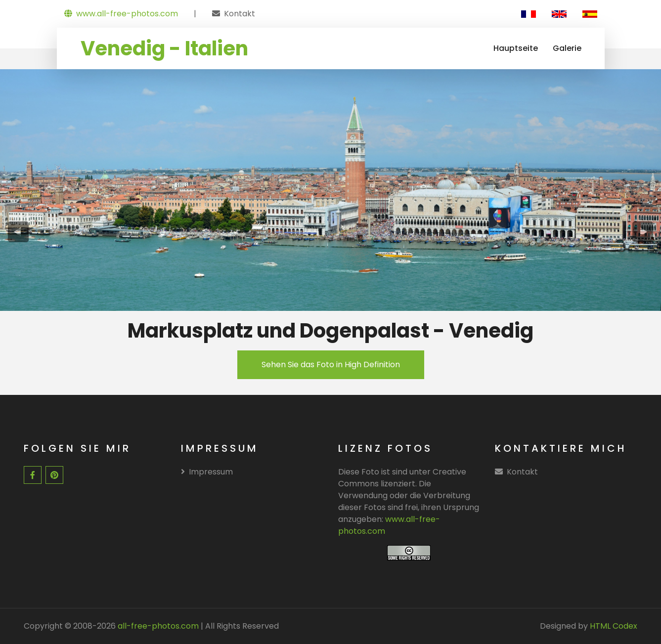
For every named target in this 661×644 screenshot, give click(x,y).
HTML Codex (614, 626)
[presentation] (19, 232)
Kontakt (240, 14)
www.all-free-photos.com (121, 14)
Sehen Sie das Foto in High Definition (331, 365)
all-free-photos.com (157, 626)
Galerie (567, 48)
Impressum (207, 472)
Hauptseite (516, 48)
